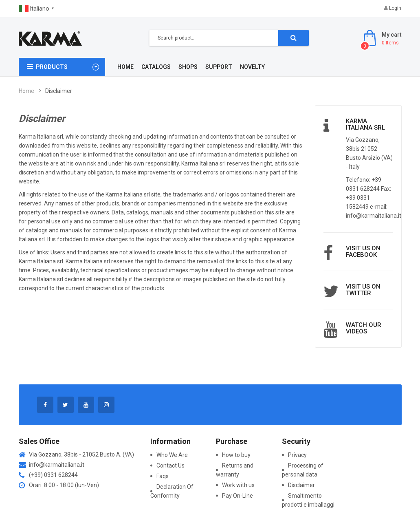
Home (26, 91)
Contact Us (170, 465)
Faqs (163, 476)
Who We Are (172, 455)
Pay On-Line (237, 496)
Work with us (238, 485)
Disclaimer (301, 485)
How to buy (236, 455)
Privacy (297, 455)
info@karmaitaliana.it (57, 465)
